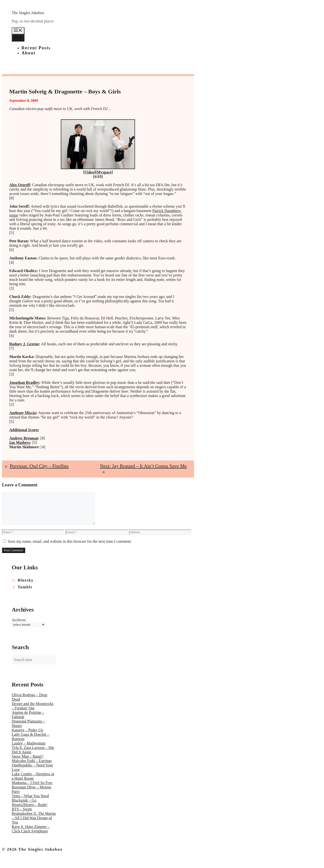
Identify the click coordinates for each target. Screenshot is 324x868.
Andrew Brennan (24, 438)
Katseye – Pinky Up (27, 730)
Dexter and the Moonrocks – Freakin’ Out (33, 706)
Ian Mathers (20, 443)
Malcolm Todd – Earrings (32, 761)
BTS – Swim (22, 809)
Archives (19, 620)
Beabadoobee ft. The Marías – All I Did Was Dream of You (34, 818)
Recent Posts (36, 48)
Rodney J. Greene (24, 344)
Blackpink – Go (24, 800)
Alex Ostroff (20, 185)
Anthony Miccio (23, 413)
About (28, 53)
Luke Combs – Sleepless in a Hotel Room (33, 776)
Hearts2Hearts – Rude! (30, 805)
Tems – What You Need (30, 796)
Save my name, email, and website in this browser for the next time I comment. (70, 541)
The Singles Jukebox (28, 13)
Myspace (104, 172)
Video (89, 172)
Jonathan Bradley (24, 383)
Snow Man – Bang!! (28, 756)
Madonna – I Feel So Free (32, 783)
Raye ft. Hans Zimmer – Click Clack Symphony (31, 829)
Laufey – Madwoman (29, 743)
